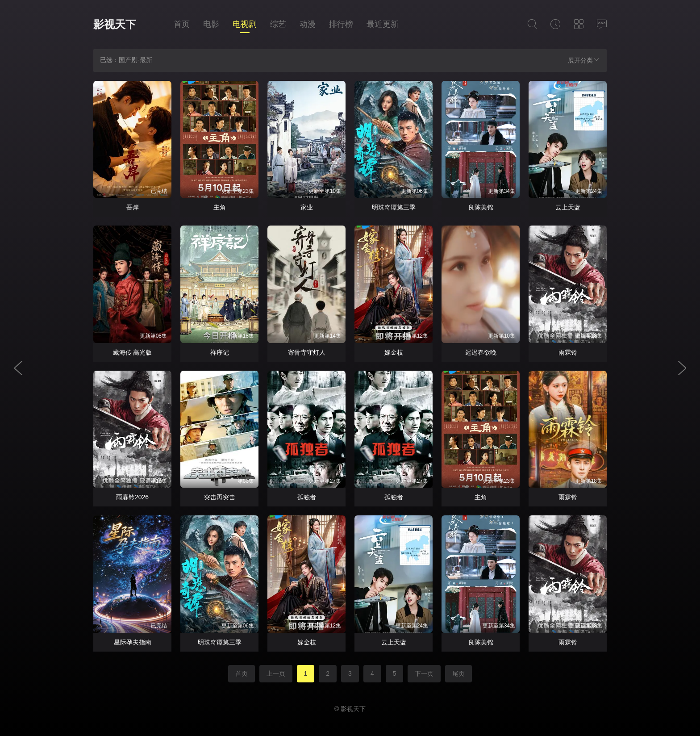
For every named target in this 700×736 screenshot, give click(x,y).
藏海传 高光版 (133, 352)
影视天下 (115, 24)
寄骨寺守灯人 (307, 352)
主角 (220, 207)
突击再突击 (220, 497)
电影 (211, 24)
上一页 (276, 673)
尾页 (458, 673)
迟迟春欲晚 (481, 352)
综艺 (278, 24)
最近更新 (383, 24)
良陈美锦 (481, 207)
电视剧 (245, 24)
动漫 (308, 24)
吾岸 (133, 207)
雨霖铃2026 (132, 497)
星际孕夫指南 (133, 642)
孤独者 (307, 497)
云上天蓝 (568, 207)
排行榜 (341, 24)
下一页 (424, 673)
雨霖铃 (568, 352)
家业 (307, 207)
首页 (182, 24)
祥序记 (220, 352)
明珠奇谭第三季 (394, 207)
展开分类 (584, 60)
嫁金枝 (394, 352)
